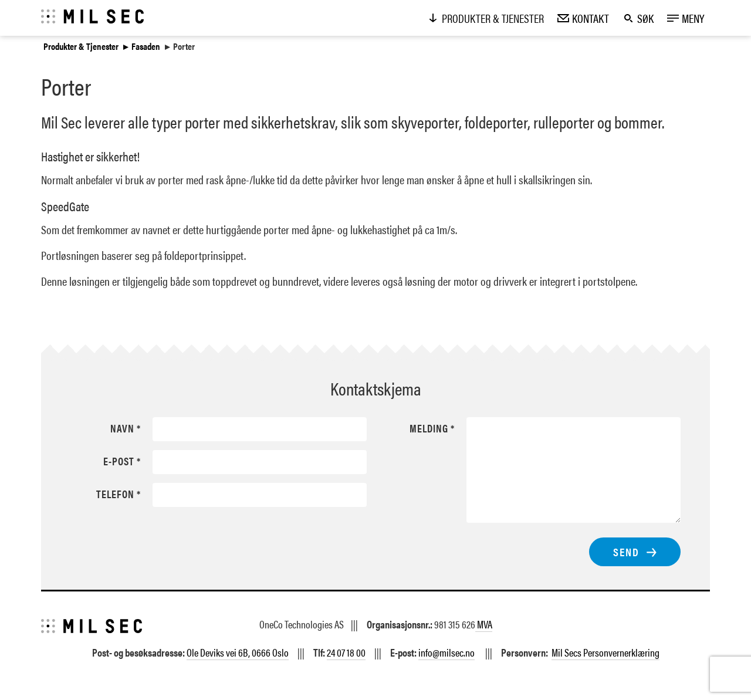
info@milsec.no (446, 652)
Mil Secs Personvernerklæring (605, 652)
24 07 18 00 (346, 652)
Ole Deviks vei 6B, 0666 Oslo (238, 652)
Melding (429, 428)
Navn (122, 428)
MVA (484, 624)
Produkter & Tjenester (81, 46)
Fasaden (146, 46)
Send (626, 552)
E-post (119, 461)
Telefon (115, 494)
